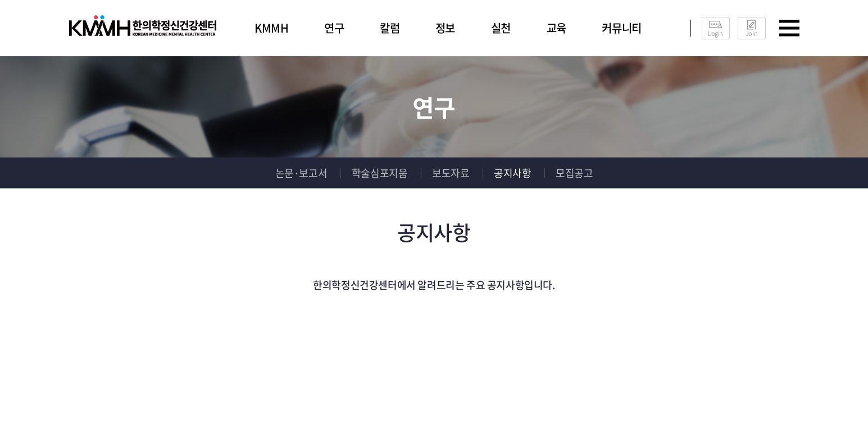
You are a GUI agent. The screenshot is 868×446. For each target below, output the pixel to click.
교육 (556, 28)
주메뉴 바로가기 (0, 0)
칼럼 (390, 28)
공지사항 (512, 173)
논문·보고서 (301, 173)
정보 (445, 28)
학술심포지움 (380, 173)
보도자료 (451, 173)
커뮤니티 (621, 28)
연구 (334, 28)
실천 (501, 28)
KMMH (271, 28)
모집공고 (574, 173)
